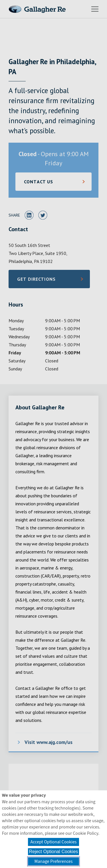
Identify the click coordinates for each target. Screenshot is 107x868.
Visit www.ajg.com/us (49, 742)
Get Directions (45, 281)
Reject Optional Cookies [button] (54, 852)
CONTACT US (39, 182)
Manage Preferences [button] (54, 861)
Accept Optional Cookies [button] (53, 842)
